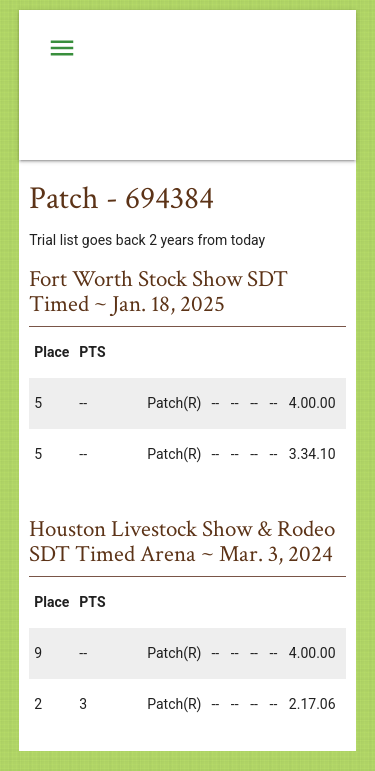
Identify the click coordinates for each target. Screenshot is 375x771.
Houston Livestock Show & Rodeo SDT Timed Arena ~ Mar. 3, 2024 (182, 541)
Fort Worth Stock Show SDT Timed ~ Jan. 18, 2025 (158, 291)
